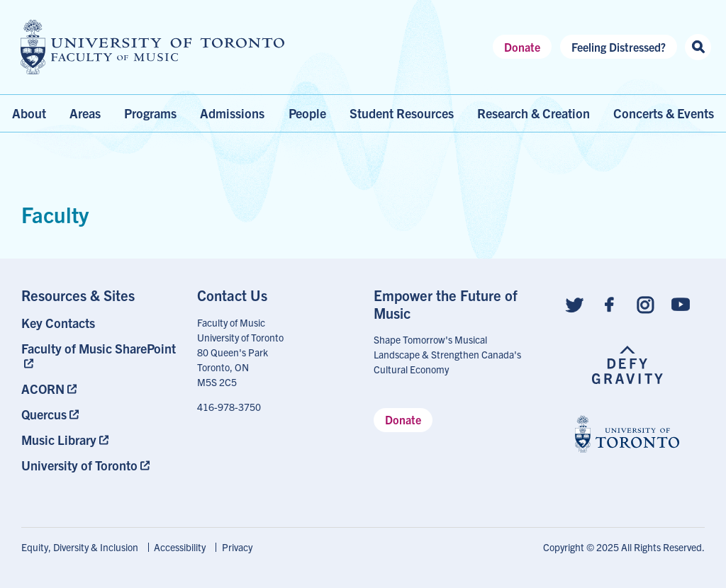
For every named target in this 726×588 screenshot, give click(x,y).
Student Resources (402, 113)
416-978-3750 (229, 407)
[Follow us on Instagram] (645, 304)
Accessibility (180, 547)
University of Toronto (79, 465)
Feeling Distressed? (619, 47)
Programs (150, 113)
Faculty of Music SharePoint (99, 348)
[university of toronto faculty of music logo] (152, 47)
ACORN (43, 389)
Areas (85, 113)
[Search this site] (698, 47)
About (29, 113)
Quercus (44, 414)
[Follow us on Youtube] (681, 304)
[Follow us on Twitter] (574, 304)
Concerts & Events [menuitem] (664, 113)
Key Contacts (58, 323)
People (307, 113)
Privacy (237, 547)
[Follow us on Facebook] (610, 304)
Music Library (59, 440)
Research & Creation (534, 113)
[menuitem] (99, 323)
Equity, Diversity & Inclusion (80, 547)
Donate (522, 47)
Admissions (232, 113)
